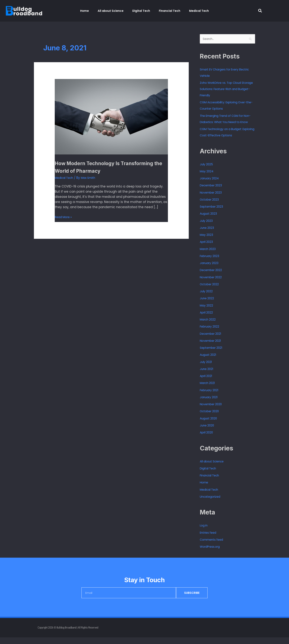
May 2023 (207, 241)
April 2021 (207, 383)
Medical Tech (199, 11)
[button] (260, 11)
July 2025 (207, 171)
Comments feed (213, 546)
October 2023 (211, 206)
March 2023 (209, 256)
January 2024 (211, 185)
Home (85, 11)
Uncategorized (211, 503)
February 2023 (211, 263)
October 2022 (211, 291)
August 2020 (210, 425)
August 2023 (210, 220)
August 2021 (209, 361)
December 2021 (212, 340)
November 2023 (212, 199)
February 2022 (211, 333)
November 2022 (212, 284)
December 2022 (212, 277)
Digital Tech (141, 11)
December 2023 (213, 192)
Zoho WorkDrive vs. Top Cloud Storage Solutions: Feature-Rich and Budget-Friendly (225, 89)
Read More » (64, 217)
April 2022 (207, 319)
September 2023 (213, 213)
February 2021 (210, 397)
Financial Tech (170, 11)
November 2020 (212, 411)
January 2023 (211, 270)
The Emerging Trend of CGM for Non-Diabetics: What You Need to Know (227, 122)
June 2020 (208, 432)
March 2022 (209, 326)
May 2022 (207, 312)
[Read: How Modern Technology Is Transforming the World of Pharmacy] (111, 116)
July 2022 (207, 298)
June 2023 (208, 234)
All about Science (111, 11)
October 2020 (211, 418)
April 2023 (207, 249)
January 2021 (210, 404)
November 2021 (212, 347)
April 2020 (207, 439)
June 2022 (208, 305)
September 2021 (212, 354)
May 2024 (208, 178)
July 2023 (207, 227)
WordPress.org (211, 553)
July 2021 (207, 369)
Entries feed (209, 539)
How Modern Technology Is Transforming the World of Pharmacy (110, 167)
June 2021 (207, 376)
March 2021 (209, 390)
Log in (204, 532)
